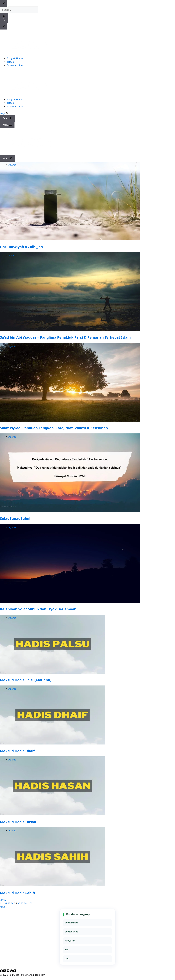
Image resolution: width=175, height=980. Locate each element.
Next (3, 907)
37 (22, 903)
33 (9, 903)
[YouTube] (15, 971)
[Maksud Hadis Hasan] (52, 815)
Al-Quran (70, 941)
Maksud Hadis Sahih (17, 893)
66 (31, 903)
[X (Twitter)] (5, 971)
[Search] (8, 118)
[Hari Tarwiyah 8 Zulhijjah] (70, 239)
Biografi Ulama (15, 99)
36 (19, 903)
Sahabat (13, 255)
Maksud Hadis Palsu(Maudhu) (26, 680)
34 (12, 903)
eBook (10, 103)
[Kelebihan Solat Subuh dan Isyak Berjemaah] (70, 602)
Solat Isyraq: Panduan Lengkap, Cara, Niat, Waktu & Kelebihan (54, 428)
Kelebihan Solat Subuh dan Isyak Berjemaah (38, 609)
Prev (3, 900)
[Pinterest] (12, 971)
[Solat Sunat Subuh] (70, 511)
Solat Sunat (71, 932)
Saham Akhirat (15, 106)
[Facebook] (2, 971)
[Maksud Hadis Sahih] (52, 885)
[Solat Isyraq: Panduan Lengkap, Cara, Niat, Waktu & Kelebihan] (70, 421)
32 (6, 903)
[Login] (4, 113)
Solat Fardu (71, 923)
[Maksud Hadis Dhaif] (52, 744)
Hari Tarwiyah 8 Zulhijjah (21, 247)
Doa (67, 959)
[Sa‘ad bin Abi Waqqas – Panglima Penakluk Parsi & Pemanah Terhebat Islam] (70, 330)
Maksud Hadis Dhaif (17, 751)
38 (25, 903)
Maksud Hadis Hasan (18, 822)
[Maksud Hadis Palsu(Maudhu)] (52, 673)
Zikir (67, 950)
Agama (12, 165)
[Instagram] (8, 971)
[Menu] (7, 125)
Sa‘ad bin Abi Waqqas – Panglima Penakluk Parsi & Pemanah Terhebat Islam (65, 337)
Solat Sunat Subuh (16, 518)
